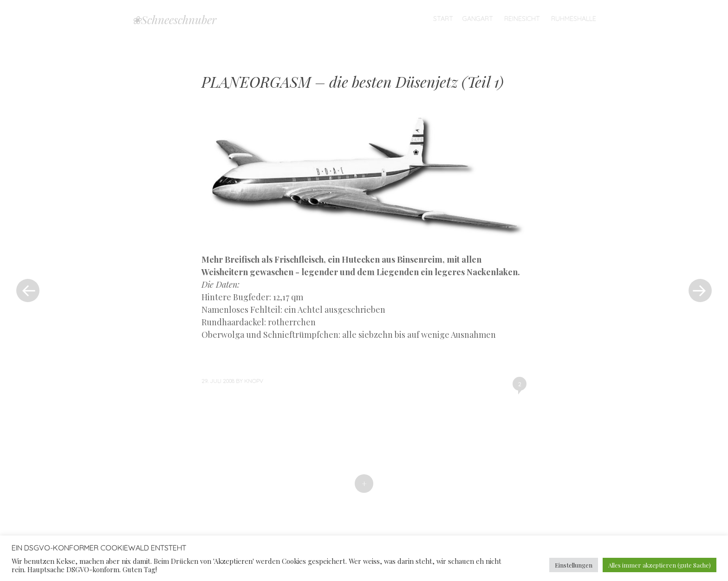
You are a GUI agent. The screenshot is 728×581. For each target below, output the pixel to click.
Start (443, 19)
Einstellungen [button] (574, 565)
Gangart (478, 19)
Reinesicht (522, 19)
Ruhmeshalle (574, 19)
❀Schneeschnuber (174, 19)
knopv (254, 381)
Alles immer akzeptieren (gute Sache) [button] (660, 565)
